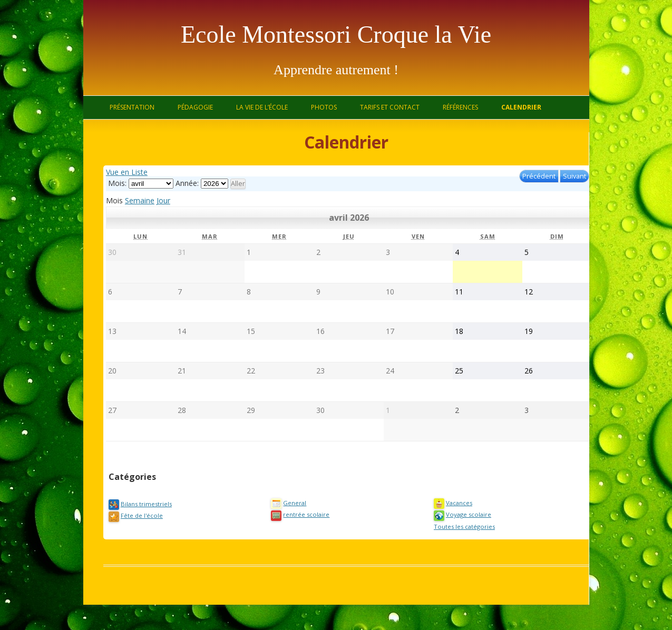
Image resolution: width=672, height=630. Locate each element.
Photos (324, 107)
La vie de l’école (262, 107)
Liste (127, 172)
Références (460, 107)
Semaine (140, 200)
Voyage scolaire (462, 514)
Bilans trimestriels (140, 504)
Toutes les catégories (464, 526)
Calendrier (521, 107)
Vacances (453, 503)
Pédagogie (195, 107)
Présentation (132, 107)
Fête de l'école (136, 515)
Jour (163, 200)
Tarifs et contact (390, 107)
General (289, 503)
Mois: (117, 183)
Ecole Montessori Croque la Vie (336, 35)
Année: (187, 183)
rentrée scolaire (300, 514)
